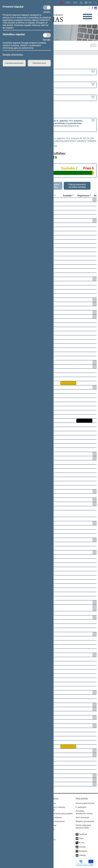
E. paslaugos (81, 807)
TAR (75, 3)
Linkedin (82, 855)
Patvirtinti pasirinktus (14, 63)
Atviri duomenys (82, 817)
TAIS (68, 3)
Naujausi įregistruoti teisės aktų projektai (56, 814)
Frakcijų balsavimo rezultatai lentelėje (77, 186)
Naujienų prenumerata (85, 821)
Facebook (83, 834)
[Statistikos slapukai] (47, 35)
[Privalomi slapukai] (47, 8)
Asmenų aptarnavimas (85, 803)
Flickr (81, 838)
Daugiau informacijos (13, 55)
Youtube (82, 847)
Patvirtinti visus (39, 63)
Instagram (83, 851)
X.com (82, 843)
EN (90, 3)
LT (86, 3)
